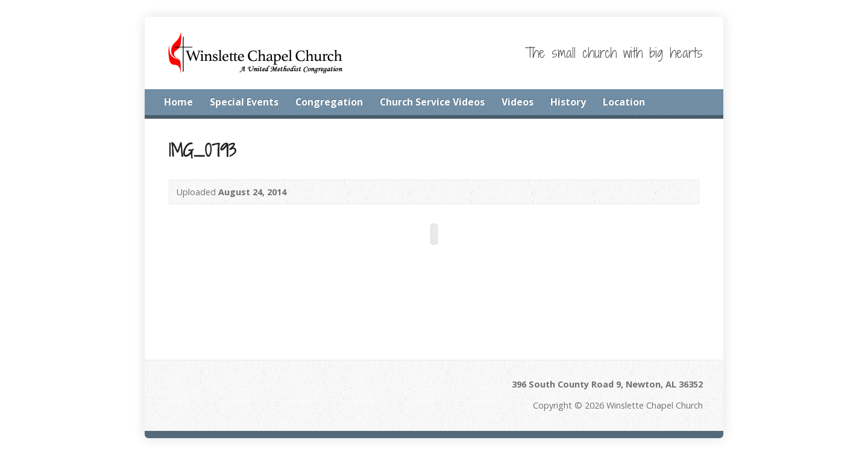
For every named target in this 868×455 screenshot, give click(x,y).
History (568, 102)
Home (178, 102)
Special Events (244, 102)
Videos (517, 102)
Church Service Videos (432, 102)
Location (624, 102)
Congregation (329, 102)
